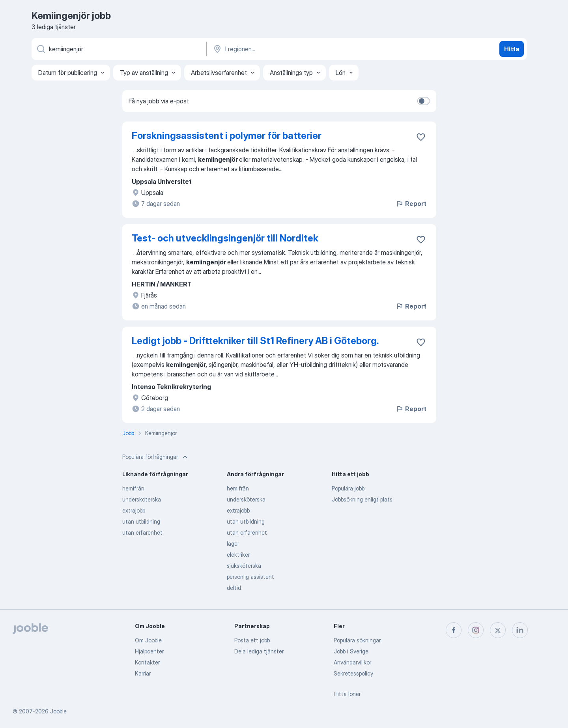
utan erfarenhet (142, 532)
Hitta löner (347, 694)
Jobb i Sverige (351, 651)
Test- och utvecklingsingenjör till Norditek (225, 238)
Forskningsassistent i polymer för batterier (227, 136)
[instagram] (476, 630)
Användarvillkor (352, 662)
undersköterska (142, 499)
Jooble (58, 711)
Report (411, 204)
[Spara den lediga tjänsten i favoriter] (421, 137)
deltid (234, 588)
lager (233, 544)
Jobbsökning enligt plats (362, 499)
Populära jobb (348, 488)
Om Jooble (148, 640)
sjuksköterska (244, 566)
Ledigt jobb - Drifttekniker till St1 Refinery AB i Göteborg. (255, 341)
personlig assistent (250, 577)
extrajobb (134, 510)
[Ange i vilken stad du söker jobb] (295, 49)
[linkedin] (520, 630)
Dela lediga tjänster (259, 651)
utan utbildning (141, 521)
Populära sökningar (357, 640)
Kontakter (147, 662)
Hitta (512, 49)
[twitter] (498, 630)
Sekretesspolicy (353, 673)
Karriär (143, 673)
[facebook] (454, 630)
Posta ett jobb (252, 640)
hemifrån (133, 488)
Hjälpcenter (149, 651)
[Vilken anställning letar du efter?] (118, 49)
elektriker (238, 555)
